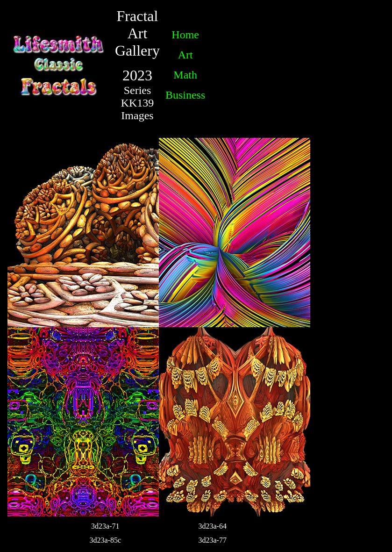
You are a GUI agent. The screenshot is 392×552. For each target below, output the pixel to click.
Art (185, 55)
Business (185, 95)
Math (185, 75)
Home (185, 35)
